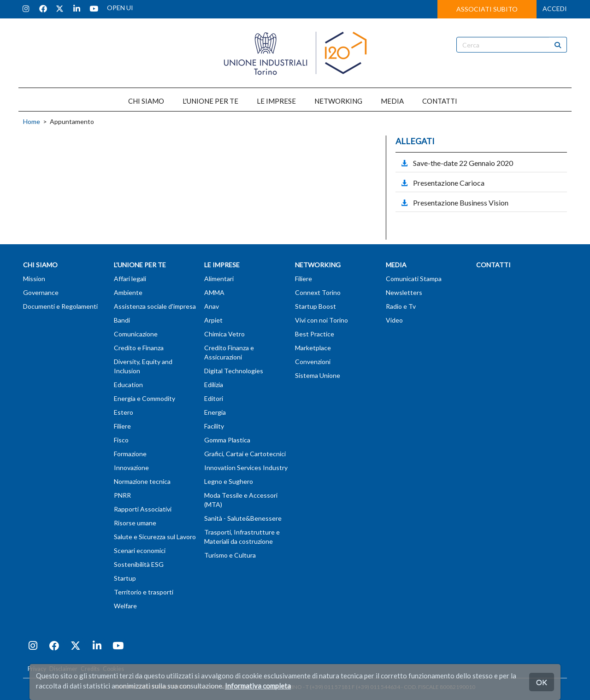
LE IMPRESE (276, 101)
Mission (34, 279)
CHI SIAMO (146, 101)
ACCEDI (555, 9)
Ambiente (128, 292)
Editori (214, 398)
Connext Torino (318, 292)
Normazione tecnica (142, 481)
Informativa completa (258, 686)
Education (128, 385)
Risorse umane (135, 523)
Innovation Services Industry (246, 468)
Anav (212, 306)
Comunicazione (136, 334)
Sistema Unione (318, 375)
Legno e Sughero (229, 481)
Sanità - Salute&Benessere (243, 518)
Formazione (130, 454)
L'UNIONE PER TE (210, 101)
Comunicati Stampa (414, 279)
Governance (41, 292)
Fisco (121, 440)
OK (542, 682)
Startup (125, 578)
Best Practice (315, 334)
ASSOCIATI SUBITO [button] (487, 9)
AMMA (214, 292)
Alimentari (219, 279)
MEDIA (392, 101)
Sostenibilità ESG (139, 564)
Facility (214, 426)
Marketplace (313, 348)
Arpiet (213, 320)
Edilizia (214, 385)
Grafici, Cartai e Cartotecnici (245, 454)
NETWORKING (338, 101)
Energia (215, 412)
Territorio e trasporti (144, 592)
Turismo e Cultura (230, 555)
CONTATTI (440, 101)
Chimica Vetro (224, 334)
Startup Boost (316, 306)
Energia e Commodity (145, 398)
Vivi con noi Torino (322, 320)
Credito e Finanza (139, 348)
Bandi (122, 320)
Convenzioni (313, 362)
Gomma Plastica (227, 440)
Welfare (125, 606)
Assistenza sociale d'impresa (155, 306)
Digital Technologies (234, 371)
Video (394, 320)
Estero (124, 412)
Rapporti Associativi (143, 509)
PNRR (122, 495)
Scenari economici (140, 550)
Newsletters (404, 292)
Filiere (122, 426)
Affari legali (130, 279)
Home (32, 121)
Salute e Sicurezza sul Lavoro (155, 537)
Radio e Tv (401, 306)
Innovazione (131, 468)
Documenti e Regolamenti (60, 306)
